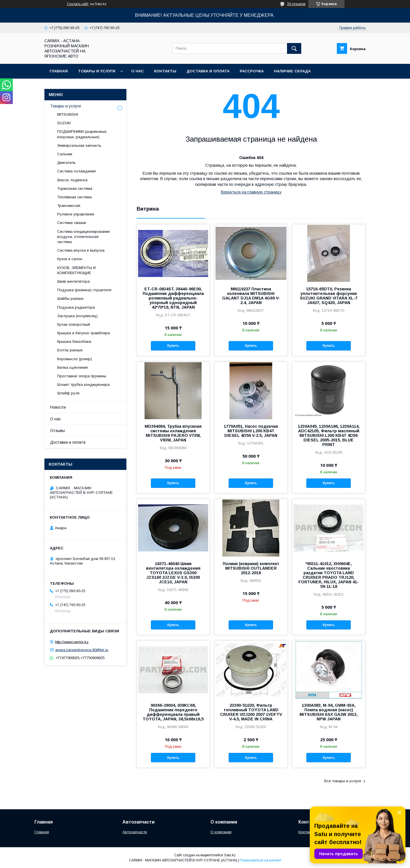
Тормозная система (75, 189)
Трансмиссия (69, 206)
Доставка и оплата (208, 71)
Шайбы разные (70, 298)
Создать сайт (78, 4)
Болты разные (70, 350)
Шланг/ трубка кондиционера (83, 385)
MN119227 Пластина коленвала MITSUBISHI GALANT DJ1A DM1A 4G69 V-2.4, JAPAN (251, 296)
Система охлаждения (76, 171)
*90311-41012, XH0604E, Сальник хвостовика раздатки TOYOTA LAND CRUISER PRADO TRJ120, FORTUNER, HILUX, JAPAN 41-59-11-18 (329, 575)
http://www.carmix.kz (72, 642)
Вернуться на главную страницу (251, 192)
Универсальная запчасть (79, 145)
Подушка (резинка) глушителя (84, 290)
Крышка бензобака (74, 342)
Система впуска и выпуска (81, 250)
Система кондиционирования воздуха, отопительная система (83, 237)
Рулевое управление (76, 214)
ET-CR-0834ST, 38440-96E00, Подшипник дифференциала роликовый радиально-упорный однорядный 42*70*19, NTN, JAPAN (173, 298)
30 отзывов (296, 4)
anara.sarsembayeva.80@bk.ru (82, 650)
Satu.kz (230, 855)
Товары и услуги (97, 71)
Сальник (65, 154)
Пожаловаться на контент (261, 860)
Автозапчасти (135, 832)
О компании (221, 832)
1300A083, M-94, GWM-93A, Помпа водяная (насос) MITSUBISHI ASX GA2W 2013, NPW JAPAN (329, 712)
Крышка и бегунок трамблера (84, 333)
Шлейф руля (68, 393)
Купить (173, 346)
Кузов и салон (70, 259)
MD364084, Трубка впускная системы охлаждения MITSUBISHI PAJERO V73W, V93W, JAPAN (173, 433)
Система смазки (72, 223)
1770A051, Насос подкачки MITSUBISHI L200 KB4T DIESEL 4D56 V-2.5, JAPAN (251, 431)
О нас (138, 71)
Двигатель (66, 163)
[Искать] (294, 48)
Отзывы (58, 431)
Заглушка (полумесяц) (77, 316)
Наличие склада (292, 71)
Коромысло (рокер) (75, 359)
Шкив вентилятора (73, 281)
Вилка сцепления (72, 367)
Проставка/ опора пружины (82, 376)
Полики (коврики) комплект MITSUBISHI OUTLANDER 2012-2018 (251, 568)
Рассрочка (252, 71)
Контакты (165, 71)
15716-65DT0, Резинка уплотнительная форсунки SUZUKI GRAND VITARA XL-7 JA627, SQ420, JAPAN (329, 296)
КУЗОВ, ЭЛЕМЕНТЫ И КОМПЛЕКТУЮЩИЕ (76, 270)
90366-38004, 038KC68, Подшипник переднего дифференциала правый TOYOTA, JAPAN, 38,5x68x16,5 (173, 712)
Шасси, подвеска (72, 180)
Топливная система (74, 197)
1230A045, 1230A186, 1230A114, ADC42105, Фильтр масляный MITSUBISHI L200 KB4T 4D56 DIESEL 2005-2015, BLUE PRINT (329, 435)
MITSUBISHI (68, 114)
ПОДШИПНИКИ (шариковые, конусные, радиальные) (82, 134)
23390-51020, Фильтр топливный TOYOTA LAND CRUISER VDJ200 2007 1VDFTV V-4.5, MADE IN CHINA (251, 712)
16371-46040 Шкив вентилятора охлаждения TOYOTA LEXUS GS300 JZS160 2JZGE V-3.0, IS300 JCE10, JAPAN (173, 573)
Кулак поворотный (74, 324)
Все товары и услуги (343, 781)
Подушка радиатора (76, 307)
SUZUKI (64, 123)
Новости (58, 407)
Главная (59, 71)
